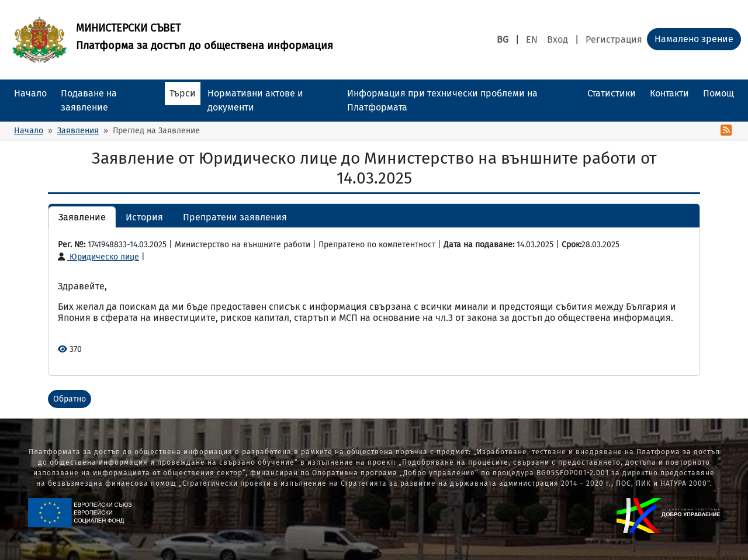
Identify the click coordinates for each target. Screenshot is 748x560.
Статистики (612, 93)
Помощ (718, 93)
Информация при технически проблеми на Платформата (442, 100)
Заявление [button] (82, 217)
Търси (183, 93)
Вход (557, 39)
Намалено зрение (694, 39)
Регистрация (614, 39)
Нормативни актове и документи (255, 100)
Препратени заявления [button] (235, 217)
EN (532, 39)
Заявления (78, 131)
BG (503, 39)
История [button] (144, 217)
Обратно (70, 399)
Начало (30, 93)
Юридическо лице (98, 257)
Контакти (669, 93)
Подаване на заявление (89, 100)
